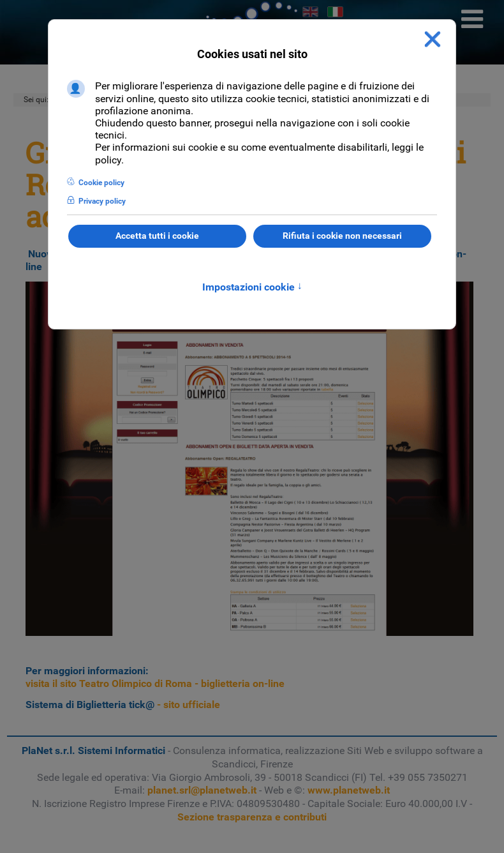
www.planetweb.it (349, 790)
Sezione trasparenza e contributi (252, 817)
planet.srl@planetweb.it (202, 790)
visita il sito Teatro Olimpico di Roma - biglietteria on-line (155, 683)
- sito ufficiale (123, 705)
